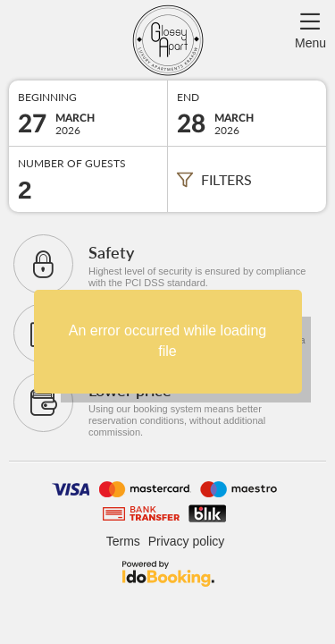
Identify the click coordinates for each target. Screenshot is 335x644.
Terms (123, 541)
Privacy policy (187, 541)
